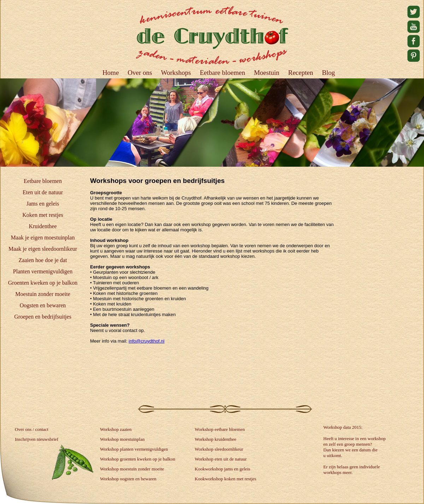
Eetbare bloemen (43, 181)
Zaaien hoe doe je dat (43, 260)
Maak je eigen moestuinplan (43, 238)
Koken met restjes (43, 215)
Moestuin (267, 73)
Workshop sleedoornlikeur (219, 449)
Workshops (176, 73)
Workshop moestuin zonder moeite (132, 469)
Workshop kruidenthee (216, 439)
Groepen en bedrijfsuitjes (43, 317)
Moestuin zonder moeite (43, 294)
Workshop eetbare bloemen (220, 429)
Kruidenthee (43, 226)
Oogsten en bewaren (43, 305)
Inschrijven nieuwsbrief (37, 439)
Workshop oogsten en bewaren (128, 479)
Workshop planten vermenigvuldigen (134, 449)
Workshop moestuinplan (122, 439)
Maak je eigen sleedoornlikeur (43, 249)
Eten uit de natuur (43, 192)
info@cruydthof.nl (146, 341)
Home (111, 73)
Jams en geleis (43, 204)
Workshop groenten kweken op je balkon (138, 459)
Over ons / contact (32, 429)
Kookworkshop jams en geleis (222, 469)
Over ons (140, 73)
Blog (328, 73)
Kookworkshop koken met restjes (225, 479)
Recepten (301, 73)
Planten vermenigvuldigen (43, 271)
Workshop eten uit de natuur (221, 459)
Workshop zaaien (116, 429)
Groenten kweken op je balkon (43, 283)
